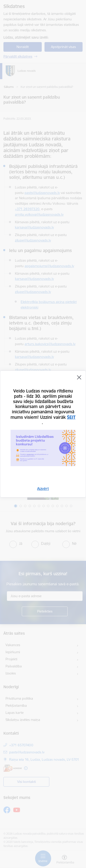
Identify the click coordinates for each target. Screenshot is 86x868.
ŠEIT (71, 417)
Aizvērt (43, 489)
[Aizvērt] (79, 377)
